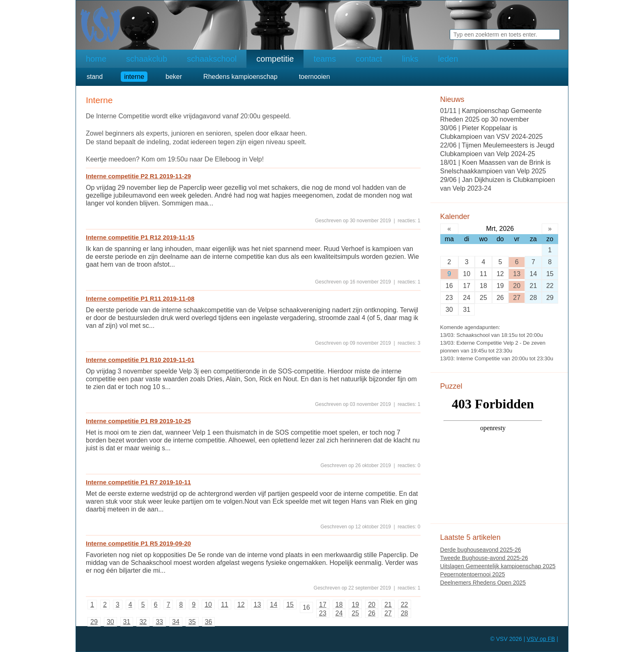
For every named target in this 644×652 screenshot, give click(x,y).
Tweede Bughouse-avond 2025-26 (484, 558)
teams (324, 59)
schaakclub (147, 59)
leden (448, 59)
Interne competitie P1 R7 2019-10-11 (138, 482)
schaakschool (212, 59)
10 (208, 605)
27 (388, 613)
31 (127, 622)
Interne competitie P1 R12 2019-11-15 (140, 237)
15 (290, 605)
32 (143, 622)
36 (209, 622)
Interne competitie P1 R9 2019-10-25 (138, 421)
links (410, 59)
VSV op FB (541, 639)
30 (110, 622)
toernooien (315, 77)
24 (339, 613)
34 (176, 622)
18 (339, 605)
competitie (275, 59)
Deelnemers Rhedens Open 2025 (483, 583)
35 (192, 622)
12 (241, 605)
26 (372, 613)
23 (323, 613)
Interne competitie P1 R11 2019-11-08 (140, 298)
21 (388, 605)
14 (274, 605)
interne (134, 77)
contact (369, 59)
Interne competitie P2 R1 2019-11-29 (138, 176)
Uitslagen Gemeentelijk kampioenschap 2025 (498, 566)
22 (405, 605)
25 (355, 613)
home (96, 59)
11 (225, 605)
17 (323, 605)
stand (95, 77)
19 (355, 605)
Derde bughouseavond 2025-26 (481, 550)
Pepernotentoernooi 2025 (473, 574)
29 (94, 622)
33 (159, 622)
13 (258, 605)
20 (372, 605)
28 (405, 613)
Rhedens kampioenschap (240, 77)
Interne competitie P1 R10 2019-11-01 (140, 360)
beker (174, 77)
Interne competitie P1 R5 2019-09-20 (138, 543)
